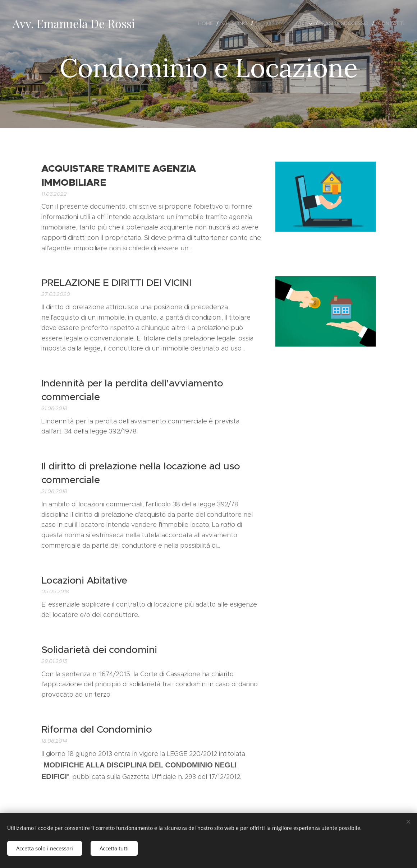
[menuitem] (207, 23)
